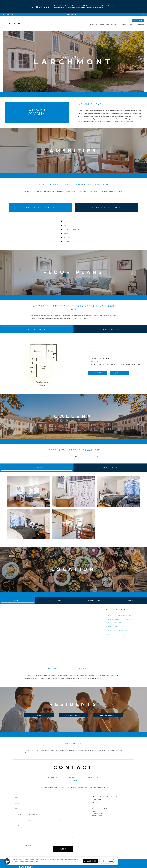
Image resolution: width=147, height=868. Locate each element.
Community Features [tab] (107, 208)
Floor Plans (104, 25)
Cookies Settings (107, 861)
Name (17, 801)
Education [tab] (18, 604)
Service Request (108, 718)
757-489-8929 (8, 15)
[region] (63, 861)
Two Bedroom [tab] (110, 332)
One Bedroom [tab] (37, 332)
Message (18, 829)
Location (122, 25)
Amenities (94, 25)
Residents (132, 25)
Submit (63, 853)
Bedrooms (18, 818)
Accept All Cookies (91, 861)
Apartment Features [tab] (40, 208)
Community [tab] (110, 471)
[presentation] (35, 852)
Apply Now (138, 20)
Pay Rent (39, 718)
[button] (7, 861)
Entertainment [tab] (55, 604)
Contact (141, 25)
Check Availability (119, 376)
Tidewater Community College (120, 638)
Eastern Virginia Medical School (120, 619)
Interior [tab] (37, 471)
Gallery (114, 25)
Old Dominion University (118, 634)
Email (17, 807)
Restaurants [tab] (94, 604)
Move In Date (19, 823)
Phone (17, 812)
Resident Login (73, 718)
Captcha (28, 849)
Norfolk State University (118, 630)
